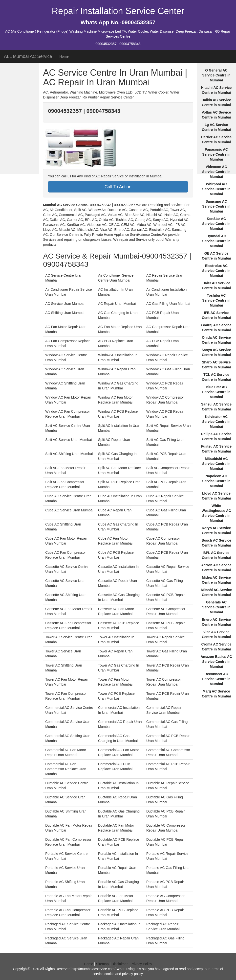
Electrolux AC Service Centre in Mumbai (216, 271)
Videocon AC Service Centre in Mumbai (216, 172)
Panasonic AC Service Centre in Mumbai (216, 154)
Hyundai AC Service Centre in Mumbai (216, 241)
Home (64, 56)
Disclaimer (119, 964)
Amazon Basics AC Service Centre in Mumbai (216, 662)
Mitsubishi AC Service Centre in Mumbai (216, 464)
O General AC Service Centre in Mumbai (216, 75)
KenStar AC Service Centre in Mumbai (216, 224)
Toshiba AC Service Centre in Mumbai (216, 300)
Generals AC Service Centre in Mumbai (216, 607)
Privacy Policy (141, 964)
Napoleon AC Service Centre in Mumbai (216, 481)
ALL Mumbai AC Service (28, 56)
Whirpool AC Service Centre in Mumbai (216, 189)
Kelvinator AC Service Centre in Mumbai (216, 422)
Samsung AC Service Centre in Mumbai (216, 206)
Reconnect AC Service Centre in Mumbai (216, 679)
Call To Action (118, 187)
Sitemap (102, 964)
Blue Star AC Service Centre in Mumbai (216, 392)
